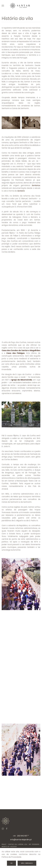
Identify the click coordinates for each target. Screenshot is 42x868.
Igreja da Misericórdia (22, 380)
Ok (11, 863)
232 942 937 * (21, 836)
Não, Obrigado (27, 863)
